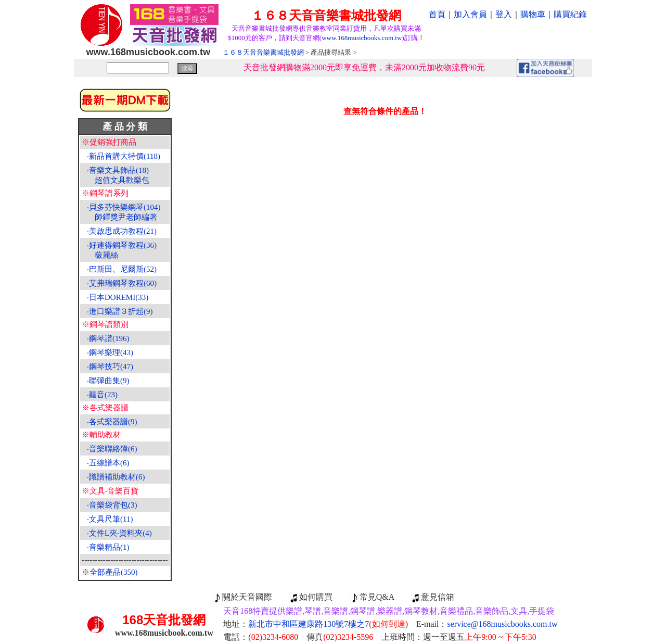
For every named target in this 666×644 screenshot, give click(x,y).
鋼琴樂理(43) (111, 352)
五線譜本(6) (109, 463)
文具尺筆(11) (111, 519)
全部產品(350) (114, 572)
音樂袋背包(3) (113, 505)
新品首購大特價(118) (125, 156)
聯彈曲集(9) (109, 381)
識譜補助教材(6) (117, 477)
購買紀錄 (570, 14)
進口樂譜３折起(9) (121, 311)
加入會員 (470, 14)
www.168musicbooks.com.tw (362, 38)
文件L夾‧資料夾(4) (120, 533)
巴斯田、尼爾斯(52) (123, 269)
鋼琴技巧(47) (111, 367)
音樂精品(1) (109, 547)
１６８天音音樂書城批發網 (263, 52)
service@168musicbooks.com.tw (503, 624)
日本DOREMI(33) (119, 297)
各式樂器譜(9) (113, 422)
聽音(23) (103, 395)
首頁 (437, 14)
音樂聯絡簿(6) (113, 449)
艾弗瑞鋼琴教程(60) (123, 283)
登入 (504, 14)
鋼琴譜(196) (109, 338)
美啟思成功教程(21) (123, 231)
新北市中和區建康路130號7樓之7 (328, 624)
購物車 (533, 14)
